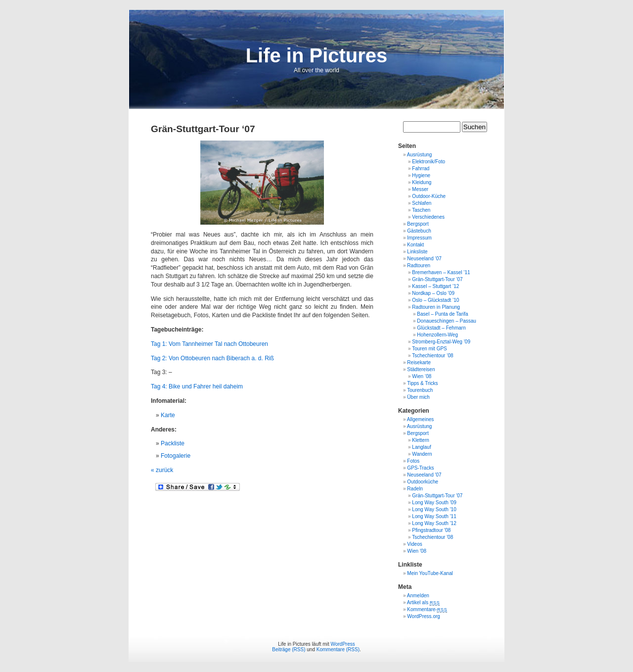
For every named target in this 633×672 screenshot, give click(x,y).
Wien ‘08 (422, 376)
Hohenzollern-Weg (437, 335)
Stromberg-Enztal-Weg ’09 (441, 342)
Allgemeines (420, 419)
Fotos (413, 461)
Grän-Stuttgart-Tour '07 (437, 496)
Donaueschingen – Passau (447, 321)
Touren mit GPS (430, 349)
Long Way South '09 (434, 503)
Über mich (418, 397)
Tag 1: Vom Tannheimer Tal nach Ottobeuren (209, 344)
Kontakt (415, 245)
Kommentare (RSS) (338, 649)
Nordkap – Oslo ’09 (433, 293)
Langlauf (421, 447)
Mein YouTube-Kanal (430, 573)
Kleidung (422, 182)
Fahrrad (421, 168)
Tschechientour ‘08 (432, 356)
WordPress (342, 644)
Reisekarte (419, 362)
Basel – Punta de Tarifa (442, 314)
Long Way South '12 (434, 523)
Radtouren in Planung (436, 307)
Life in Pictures (317, 55)
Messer (420, 189)
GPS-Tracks (420, 468)
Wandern (422, 454)
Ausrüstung (420, 155)
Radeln (415, 489)
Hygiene (421, 175)
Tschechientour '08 (432, 537)
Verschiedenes (428, 217)
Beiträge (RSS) (289, 649)
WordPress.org (424, 616)
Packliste (173, 443)
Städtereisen (421, 369)
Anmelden (418, 596)
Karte (168, 415)
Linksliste (417, 252)
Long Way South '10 (434, 509)
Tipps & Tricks (422, 383)
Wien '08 (417, 551)
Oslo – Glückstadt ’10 (435, 300)
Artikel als (424, 602)
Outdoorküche (423, 482)
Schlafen (422, 203)
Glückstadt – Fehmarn (441, 328)
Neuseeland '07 (424, 475)
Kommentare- (427, 609)
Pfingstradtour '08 (431, 530)
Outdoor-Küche (429, 196)
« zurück (162, 470)
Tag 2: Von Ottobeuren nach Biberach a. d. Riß (212, 358)
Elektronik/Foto (429, 162)
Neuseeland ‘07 (424, 259)
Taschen (421, 210)
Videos (414, 544)
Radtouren (419, 265)
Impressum (419, 238)
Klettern (420, 440)
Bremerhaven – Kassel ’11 (441, 272)
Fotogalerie (176, 456)
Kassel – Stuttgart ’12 (435, 286)
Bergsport (418, 224)
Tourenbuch (420, 390)
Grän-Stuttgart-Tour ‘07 (437, 279)
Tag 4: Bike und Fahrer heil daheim (197, 386)
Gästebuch (419, 231)
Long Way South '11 (434, 516)
